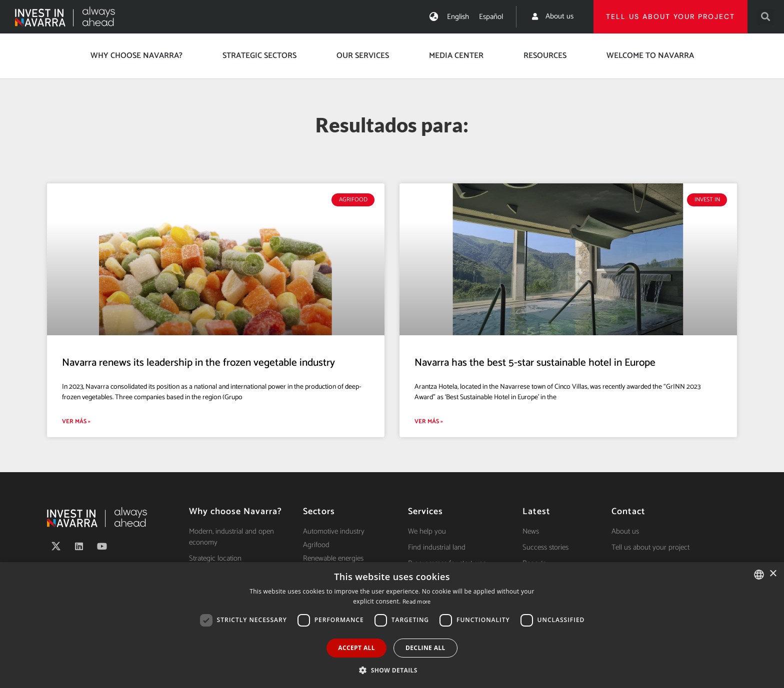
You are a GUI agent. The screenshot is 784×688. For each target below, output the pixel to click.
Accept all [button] (356, 648)
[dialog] (392, 625)
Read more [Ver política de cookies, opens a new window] (417, 602)
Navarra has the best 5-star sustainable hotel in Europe (535, 363)
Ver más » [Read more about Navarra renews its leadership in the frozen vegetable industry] (76, 421)
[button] (766, 17)
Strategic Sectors (259, 56)
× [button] (773, 574)
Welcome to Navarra (650, 56)
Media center (456, 56)
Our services (363, 56)
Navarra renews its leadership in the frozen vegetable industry (198, 363)
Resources (545, 56)
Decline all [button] (425, 648)
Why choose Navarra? (136, 56)
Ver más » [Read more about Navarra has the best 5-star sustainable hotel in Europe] (429, 421)
